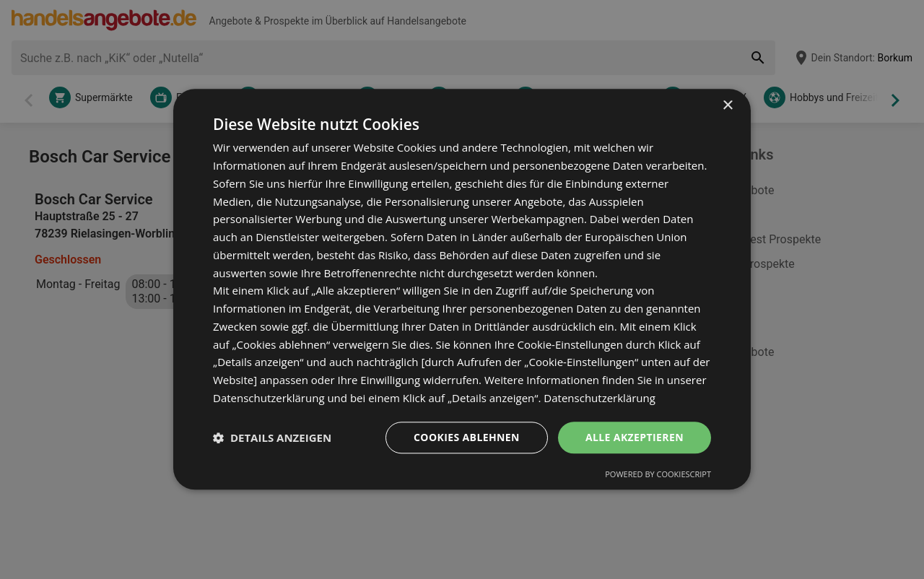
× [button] (727, 106)
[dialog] (462, 289)
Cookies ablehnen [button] (467, 437)
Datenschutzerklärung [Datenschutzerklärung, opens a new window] (600, 398)
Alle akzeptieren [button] (635, 437)
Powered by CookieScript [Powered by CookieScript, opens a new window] (658, 475)
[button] (272, 437)
